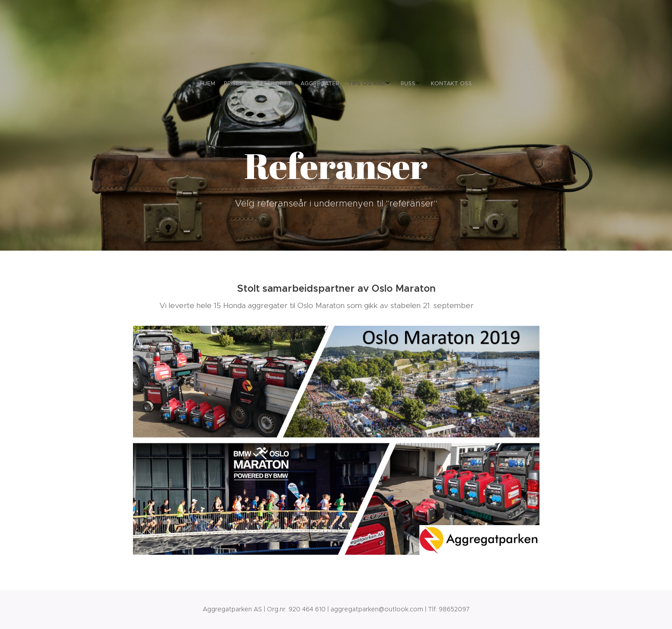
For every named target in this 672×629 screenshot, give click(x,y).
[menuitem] (305, 84)
